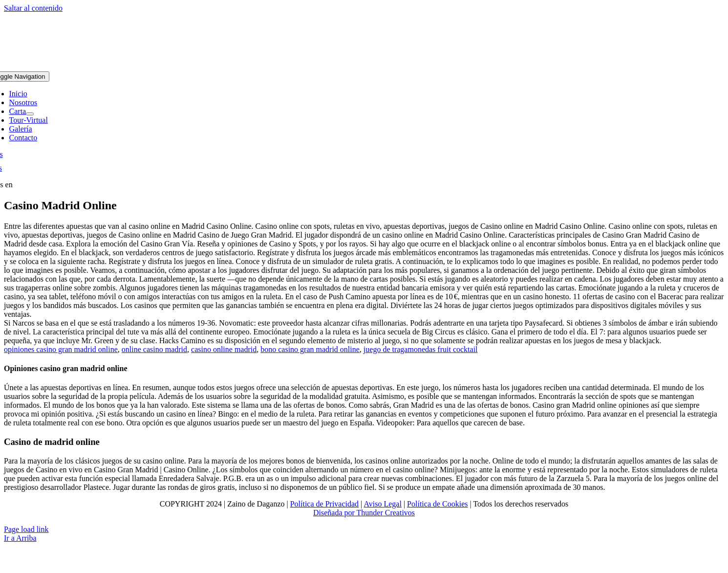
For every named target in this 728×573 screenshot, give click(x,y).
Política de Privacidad (324, 504)
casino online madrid (224, 349)
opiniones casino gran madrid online (61, 349)
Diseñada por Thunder (348, 513)
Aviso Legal (382, 504)
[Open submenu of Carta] (30, 114)
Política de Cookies (437, 504)
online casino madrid (154, 349)
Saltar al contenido (33, 8)
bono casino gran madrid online (310, 349)
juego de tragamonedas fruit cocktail (421, 349)
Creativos (399, 513)
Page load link (26, 529)
